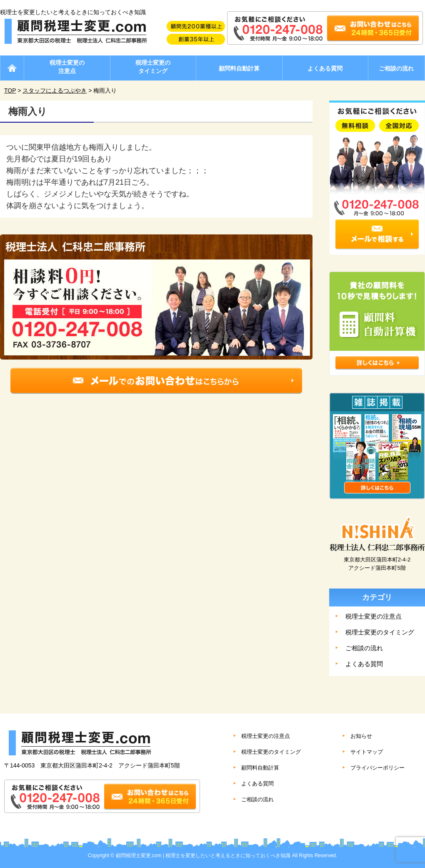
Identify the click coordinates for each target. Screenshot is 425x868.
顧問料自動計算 (239, 68)
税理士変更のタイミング (153, 67)
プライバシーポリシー (377, 768)
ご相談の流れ (396, 68)
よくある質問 (325, 68)
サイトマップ (367, 752)
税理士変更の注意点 (67, 67)
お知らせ (361, 736)
